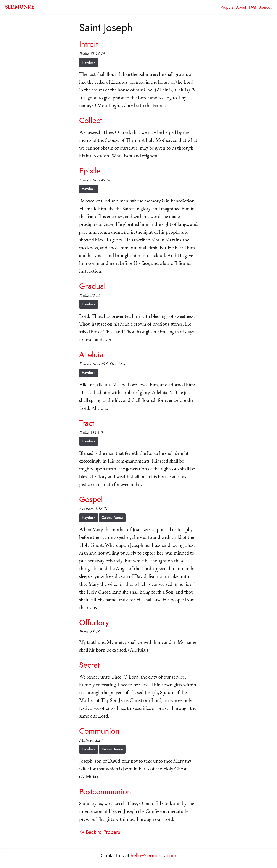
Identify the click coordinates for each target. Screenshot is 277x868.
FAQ (252, 7)
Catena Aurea (112, 518)
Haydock (89, 62)
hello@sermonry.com (154, 855)
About (241, 7)
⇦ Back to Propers (100, 832)
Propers (227, 7)
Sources (265, 7)
